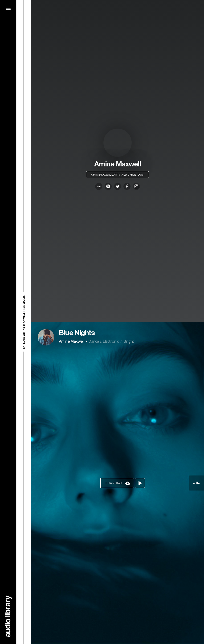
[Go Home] (8, 616)
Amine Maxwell (72, 341)
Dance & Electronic (103, 341)
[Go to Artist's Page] (46, 337)
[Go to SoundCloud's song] (196, 483)
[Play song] (140, 483)
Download (114, 483)
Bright (129, 341)
